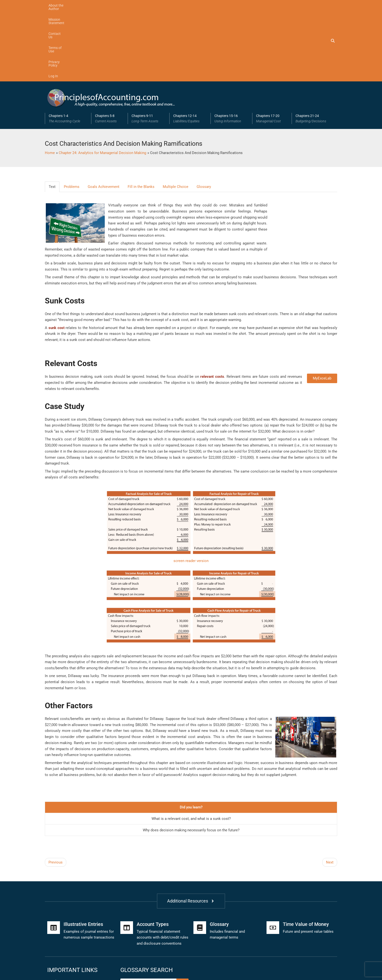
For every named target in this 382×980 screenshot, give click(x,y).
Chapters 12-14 (190, 48)
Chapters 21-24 (315, 48)
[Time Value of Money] (273, 857)
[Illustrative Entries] (54, 857)
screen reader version (191, 490)
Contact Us (126, 5)
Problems (72, 116)
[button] (68, 48)
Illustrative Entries (83, 854)
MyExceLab (322, 308)
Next (330, 792)
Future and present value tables (308, 861)
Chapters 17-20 (272, 48)
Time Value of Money (306, 854)
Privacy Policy (179, 5)
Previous (56, 792)
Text (52, 116)
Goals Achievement (104, 116)
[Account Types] (127, 857)
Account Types (153, 854)
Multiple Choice (176, 116)
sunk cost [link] (57, 257)
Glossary (204, 116)
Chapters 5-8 (110, 48)
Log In (201, 5)
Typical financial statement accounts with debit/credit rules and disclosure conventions (162, 867)
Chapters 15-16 (231, 48)
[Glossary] (200, 857)
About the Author (62, 5)
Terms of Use (151, 5)
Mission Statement (96, 5)
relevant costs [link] (212, 306)
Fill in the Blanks (141, 116)
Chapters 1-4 (68, 48)
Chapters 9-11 (149, 48)
